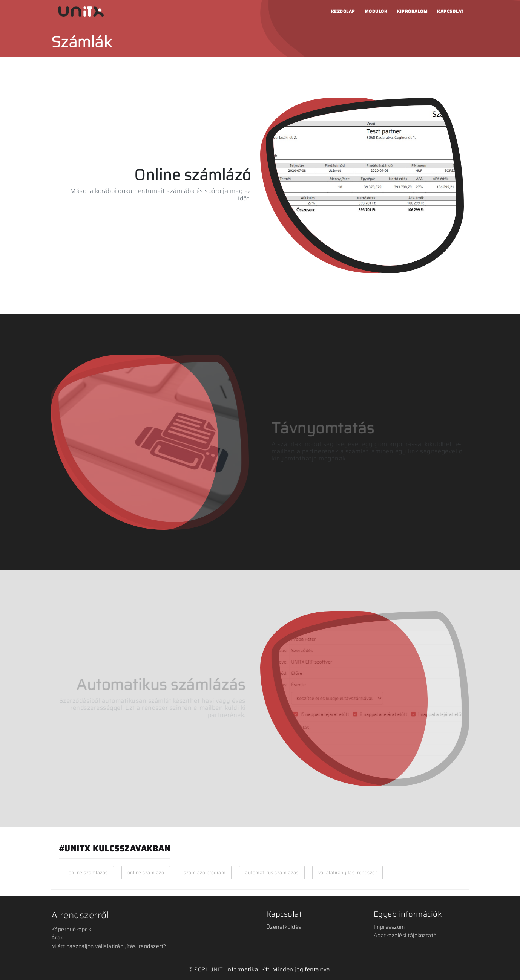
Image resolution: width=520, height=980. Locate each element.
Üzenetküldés (284, 927)
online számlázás (88, 872)
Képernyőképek (71, 929)
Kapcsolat (450, 11)
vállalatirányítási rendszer (348, 872)
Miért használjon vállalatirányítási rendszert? (109, 946)
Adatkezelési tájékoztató (405, 935)
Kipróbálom (412, 11)
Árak (57, 937)
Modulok (376, 11)
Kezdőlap (343, 11)
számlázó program (205, 872)
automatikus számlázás (272, 872)
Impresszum (389, 927)
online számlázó (146, 872)
